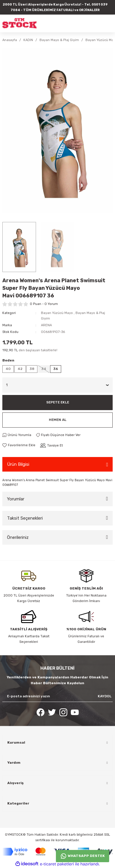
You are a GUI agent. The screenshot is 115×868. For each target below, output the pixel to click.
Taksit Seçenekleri (25, 518)
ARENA (46, 325)
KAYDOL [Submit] (105, 696)
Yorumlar (16, 499)
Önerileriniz (18, 537)
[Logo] (19, 23)
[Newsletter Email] (57, 696)
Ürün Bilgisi (18, 464)
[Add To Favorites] (19, 445)
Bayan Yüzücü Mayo (57, 313)
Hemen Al (58, 420)
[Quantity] (57, 385)
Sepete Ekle (58, 402)
